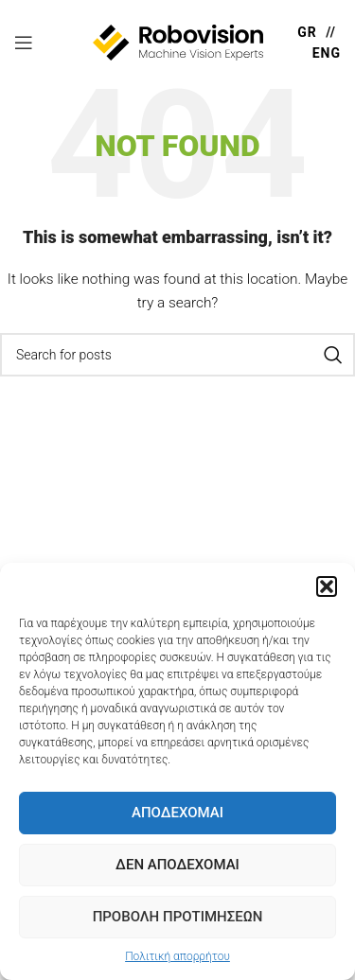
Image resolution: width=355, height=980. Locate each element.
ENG (327, 53)
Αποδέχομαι (177, 813)
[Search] (177, 355)
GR (307, 32)
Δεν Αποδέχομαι (177, 865)
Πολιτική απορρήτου (177, 956)
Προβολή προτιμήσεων (178, 917)
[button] (327, 586)
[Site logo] (178, 42)
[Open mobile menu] (24, 43)
